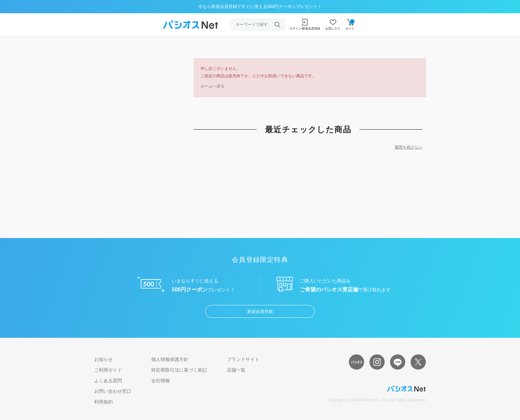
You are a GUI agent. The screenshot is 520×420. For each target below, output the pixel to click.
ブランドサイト (243, 359)
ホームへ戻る (213, 86)
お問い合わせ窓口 (113, 391)
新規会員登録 (260, 311)
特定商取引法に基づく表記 (179, 370)
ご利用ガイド (108, 370)
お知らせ (103, 359)
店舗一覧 (236, 370)
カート (350, 25)
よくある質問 (108, 381)
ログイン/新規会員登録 (305, 25)
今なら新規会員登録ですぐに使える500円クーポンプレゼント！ (260, 6)
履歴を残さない (409, 147)
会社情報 (161, 381)
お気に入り (333, 25)
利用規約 (103, 402)
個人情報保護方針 (170, 359)
